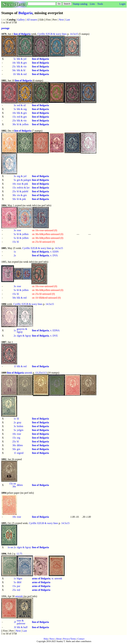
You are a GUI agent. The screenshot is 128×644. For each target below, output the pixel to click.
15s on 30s (13, 485)
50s (14, 199)
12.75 (19, 554)
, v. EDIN (45, 252)
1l (15, 366)
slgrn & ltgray (24, 336)
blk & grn (22, 63)
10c (14, 63)
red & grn (22, 117)
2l (15, 622)
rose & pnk (22, 184)
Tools (100, 4)
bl (18, 242)
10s (14, 113)
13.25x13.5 (41, 373)
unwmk (28, 373)
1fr (14, 74)
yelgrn (20, 430)
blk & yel (22, 59)
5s (15, 109)
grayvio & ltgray (22, 330)
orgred (20, 453)
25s (14, 121)
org (18, 438)
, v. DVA (45, 255)
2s (15, 255)
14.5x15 (74, 34)
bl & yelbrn (23, 124)
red (18, 590)
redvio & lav (23, 188)
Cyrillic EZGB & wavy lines (52, 34)
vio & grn (22, 195)
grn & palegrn (24, 180)
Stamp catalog (80, 4)
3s (15, 105)
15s (14, 117)
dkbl (19, 582)
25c (14, 66)
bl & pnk (21, 199)
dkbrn (20, 445)
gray (19, 422)
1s (15, 252)
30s (14, 124)
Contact (81, 639)
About (59, 639)
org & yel (22, 176)
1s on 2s (12, 547)
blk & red (22, 74)
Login (122, 4)
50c (14, 70)
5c (15, 59)
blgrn (19, 578)
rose (19, 230)
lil (18, 419)
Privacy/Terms (69, 639)
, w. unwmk (47, 578)
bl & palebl (22, 191)
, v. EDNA (46, 330)
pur (18, 586)
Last (68, 20)
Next (61, 20)
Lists (92, 4)
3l (15, 627)
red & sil (21, 105)
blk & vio (22, 66)
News (52, 639)
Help (46, 639)
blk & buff (22, 627)
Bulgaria (25, 13)
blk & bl (21, 70)
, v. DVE (45, 336)
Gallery (21, 20)
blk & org (22, 109)
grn (18, 449)
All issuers (32, 20)
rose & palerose (21, 622)
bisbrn (20, 426)
